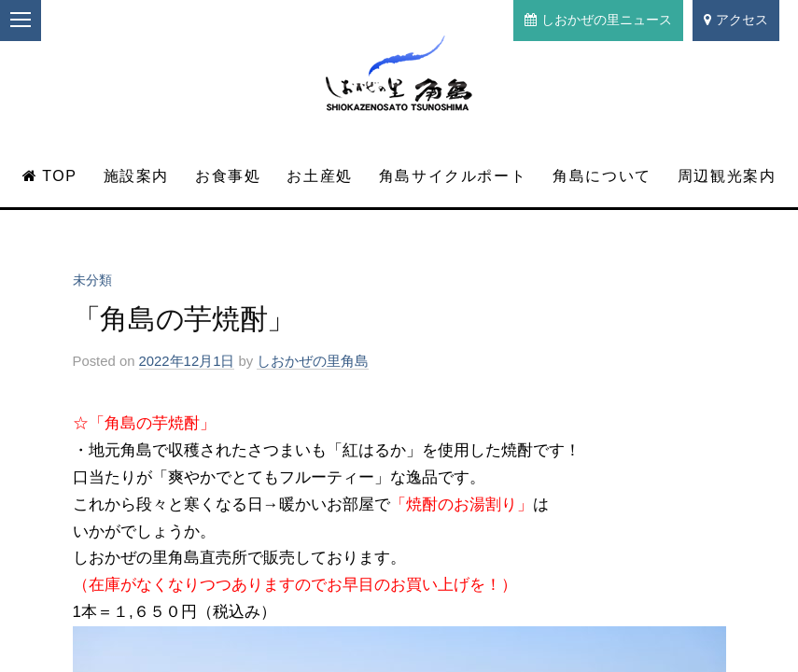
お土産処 (319, 176)
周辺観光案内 (727, 176)
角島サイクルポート (453, 176)
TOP (50, 176)
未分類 (92, 280)
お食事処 (228, 176)
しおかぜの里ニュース (598, 20)
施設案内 (136, 176)
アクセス (736, 20)
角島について (602, 176)
